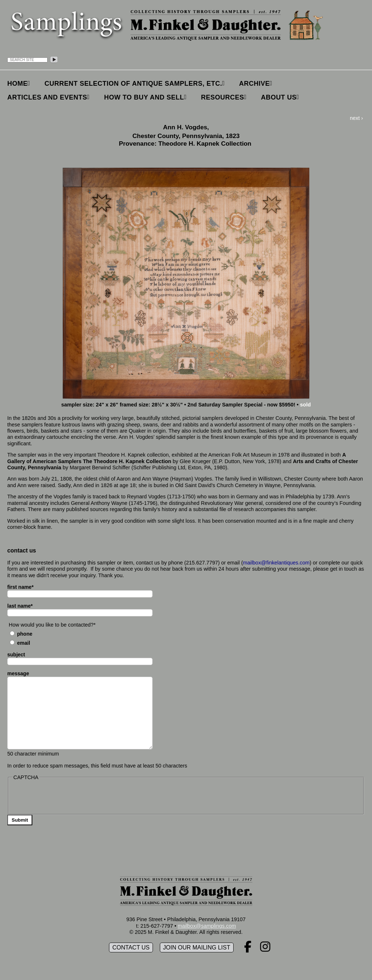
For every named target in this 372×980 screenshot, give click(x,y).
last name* (20, 606)
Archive (254, 84)
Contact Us (131, 947)
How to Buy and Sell (144, 97)
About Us (279, 97)
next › (356, 118)
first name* (20, 587)
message (18, 673)
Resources (223, 97)
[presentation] (68, 797)
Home (17, 84)
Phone (25, 634)
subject (16, 655)
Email (24, 643)
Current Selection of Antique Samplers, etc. (134, 84)
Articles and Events (47, 97)
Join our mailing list (197, 947)
